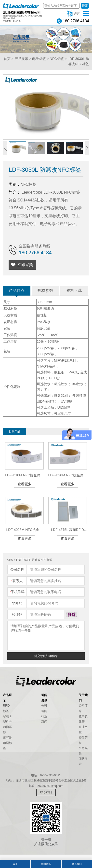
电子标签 (39, 59)
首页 (7, 59)
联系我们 (46, 792)
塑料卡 (7, 722)
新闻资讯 (46, 864)
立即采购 (25, 265)
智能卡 (7, 716)
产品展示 (21, 59)
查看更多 (25, 484)
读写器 (7, 738)
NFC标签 (57, 59)
